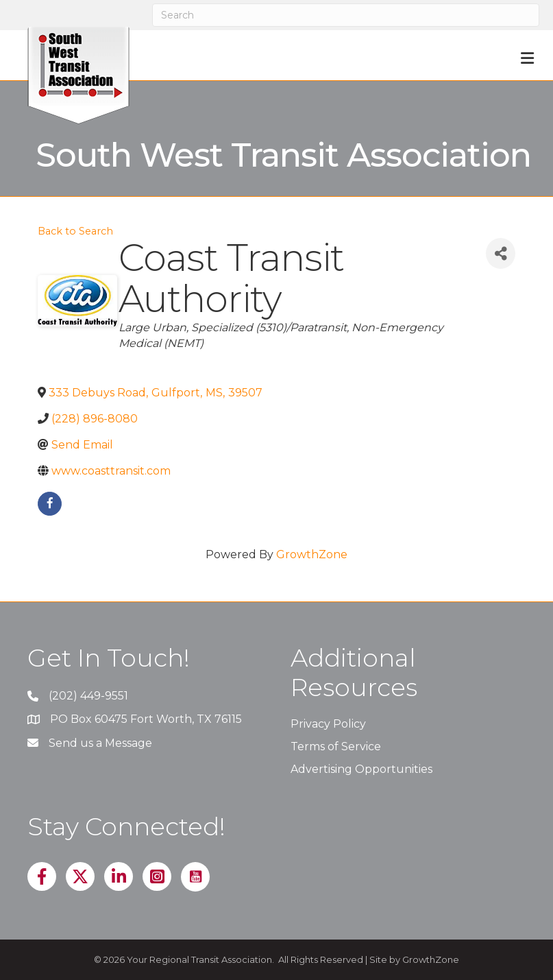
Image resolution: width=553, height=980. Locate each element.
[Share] (501, 253)
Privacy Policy (328, 724)
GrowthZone (312, 554)
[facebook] (50, 504)
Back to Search (75, 231)
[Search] (346, 15)
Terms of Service (336, 746)
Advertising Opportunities (361, 769)
